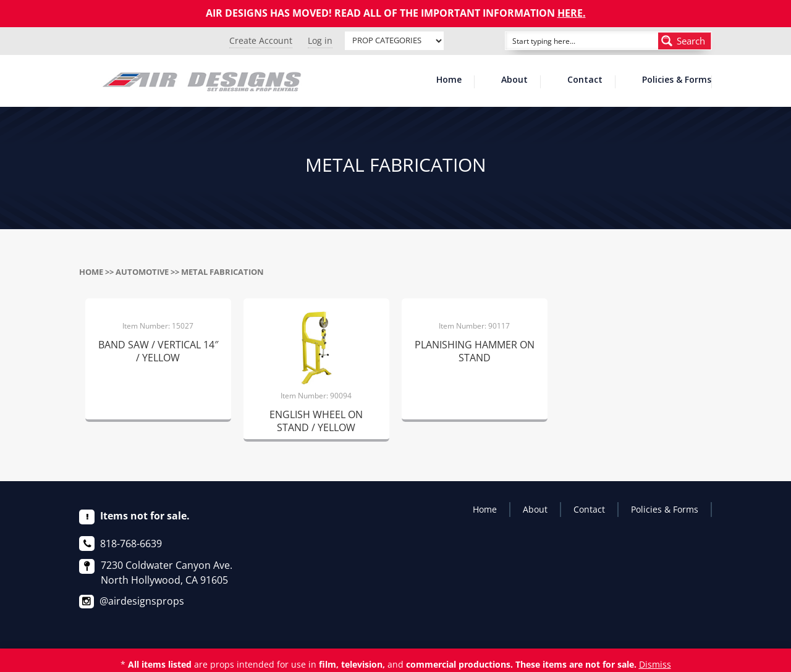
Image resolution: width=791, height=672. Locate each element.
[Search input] (568, 41)
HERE (570, 13)
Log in (320, 40)
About (514, 80)
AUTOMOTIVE (142, 272)
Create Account (261, 40)
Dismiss (655, 664)
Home (449, 80)
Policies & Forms (677, 80)
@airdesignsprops (142, 601)
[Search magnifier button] (685, 41)
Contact (585, 80)
